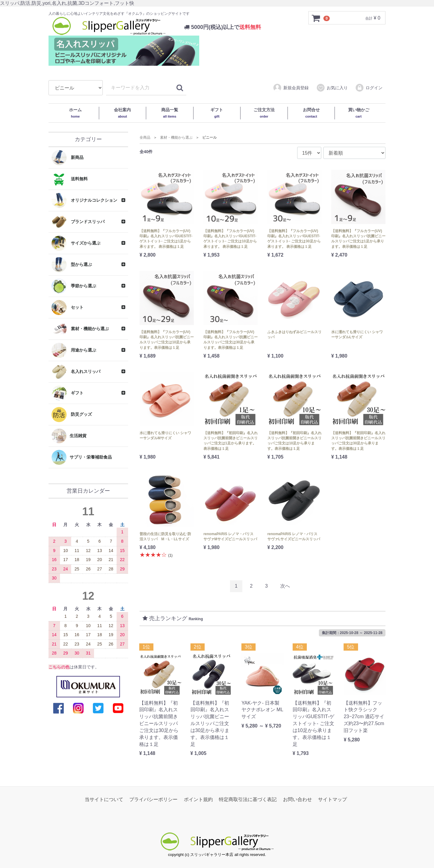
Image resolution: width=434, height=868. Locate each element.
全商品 (145, 137)
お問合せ (311, 113)
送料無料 (70, 179)
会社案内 (122, 113)
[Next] (285, 586)
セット (68, 308)
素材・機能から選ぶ (80, 329)
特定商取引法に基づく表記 (248, 799)
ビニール (209, 137)
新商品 (68, 158)
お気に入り (332, 88)
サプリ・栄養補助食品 (82, 457)
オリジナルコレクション (84, 200)
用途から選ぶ (74, 350)
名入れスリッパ (76, 372)
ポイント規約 (198, 799)
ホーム (75, 113)
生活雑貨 (69, 436)
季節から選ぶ (74, 286)
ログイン (369, 88)
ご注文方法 (264, 113)
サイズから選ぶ (76, 243)
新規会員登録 (291, 88)
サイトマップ (332, 799)
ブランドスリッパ (78, 222)
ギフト (217, 113)
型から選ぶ (72, 265)
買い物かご (359, 113)
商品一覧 (170, 113)
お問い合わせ (297, 799)
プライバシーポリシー (153, 799)
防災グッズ (72, 415)
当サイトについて (104, 799)
